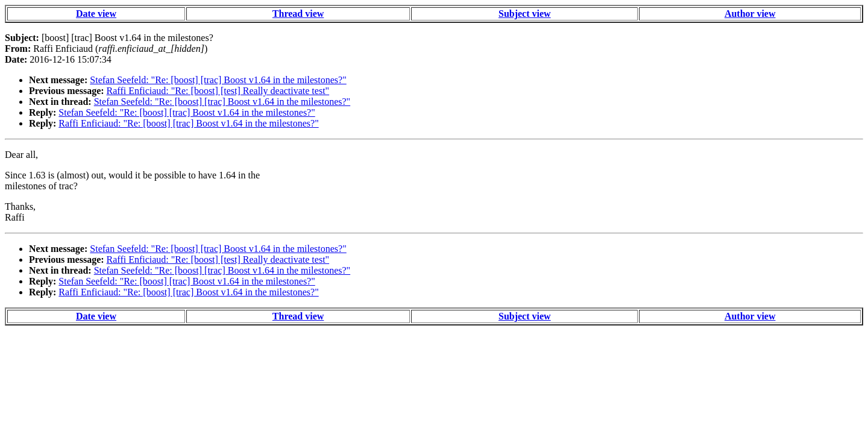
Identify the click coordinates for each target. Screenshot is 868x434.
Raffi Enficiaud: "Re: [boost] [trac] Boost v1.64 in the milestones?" (188, 123)
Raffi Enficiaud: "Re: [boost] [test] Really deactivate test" (218, 91)
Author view (750, 14)
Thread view (298, 14)
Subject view (525, 14)
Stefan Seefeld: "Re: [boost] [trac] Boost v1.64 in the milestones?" (218, 80)
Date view (96, 14)
